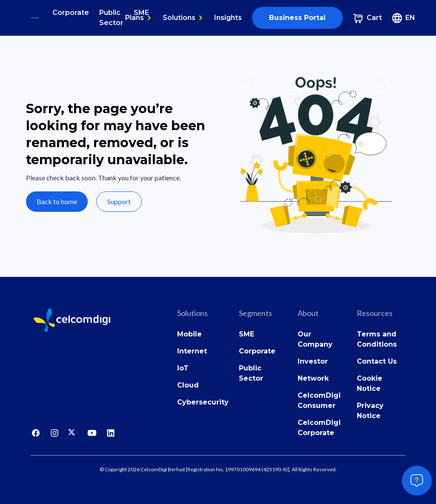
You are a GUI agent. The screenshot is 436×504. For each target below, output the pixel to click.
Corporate (71, 13)
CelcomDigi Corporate (319, 428)
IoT (183, 368)
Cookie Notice (370, 383)
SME (247, 334)
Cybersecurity (203, 402)
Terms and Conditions (377, 339)
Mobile (189, 334)
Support (119, 201)
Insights (228, 18)
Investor (313, 361)
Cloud (188, 385)
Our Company (315, 339)
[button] (139, 18)
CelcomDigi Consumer (319, 400)
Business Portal (297, 18)
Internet (192, 351)
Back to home (57, 201)
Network (313, 378)
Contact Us (377, 361)
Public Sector (111, 18)
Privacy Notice (370, 411)
